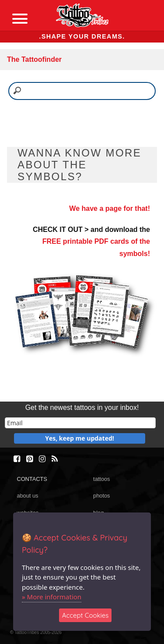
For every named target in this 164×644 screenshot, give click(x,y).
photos (101, 496)
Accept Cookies (85, 615)
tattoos (101, 479)
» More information (52, 597)
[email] (80, 423)
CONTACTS (32, 479)
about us (27, 496)
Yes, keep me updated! (80, 438)
